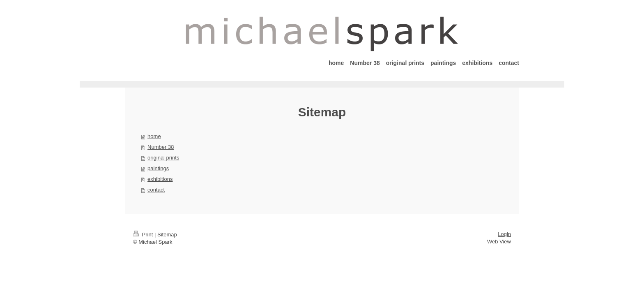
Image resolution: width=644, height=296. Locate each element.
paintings (158, 168)
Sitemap (167, 235)
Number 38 (161, 147)
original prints (163, 158)
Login (504, 234)
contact (156, 190)
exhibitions (160, 179)
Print (144, 235)
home (154, 136)
